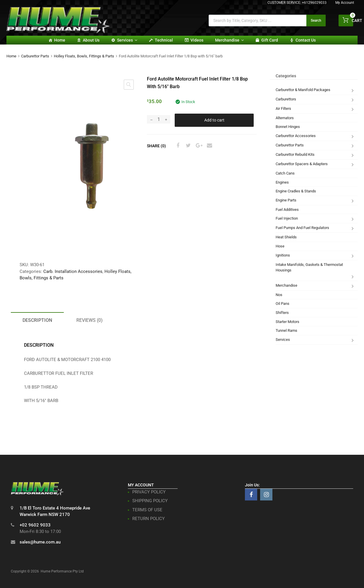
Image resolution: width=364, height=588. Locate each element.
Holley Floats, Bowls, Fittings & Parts (84, 56)
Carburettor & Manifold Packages (303, 90)
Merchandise (229, 40)
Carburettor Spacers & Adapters (302, 164)
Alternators (285, 118)
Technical (164, 40)
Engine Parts (286, 200)
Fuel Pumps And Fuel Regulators (302, 228)
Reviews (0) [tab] (90, 320)
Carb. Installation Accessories (73, 271)
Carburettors (286, 99)
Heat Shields (286, 237)
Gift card (270, 40)
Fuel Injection (287, 218)
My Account (345, 3)
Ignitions (283, 255)
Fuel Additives (287, 210)
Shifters (282, 313)
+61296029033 (314, 3)
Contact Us (306, 40)
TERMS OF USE (147, 510)
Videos (197, 40)
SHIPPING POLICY (150, 501)
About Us (91, 40)
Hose (280, 246)
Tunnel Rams (286, 330)
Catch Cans (285, 173)
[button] (129, 85)
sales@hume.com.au (40, 542)
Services (127, 40)
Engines (282, 182)
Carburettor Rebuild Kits (295, 154)
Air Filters (283, 108)
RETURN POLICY (148, 519)
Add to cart (214, 120)
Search (316, 20)
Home (60, 40)
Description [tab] (37, 320)
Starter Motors (287, 322)
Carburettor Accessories (296, 136)
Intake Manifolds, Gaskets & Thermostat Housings (309, 267)
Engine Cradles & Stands (296, 191)
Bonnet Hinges (288, 127)
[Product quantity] (159, 119)
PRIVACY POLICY (149, 492)
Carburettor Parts (35, 56)
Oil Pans (283, 304)
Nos (279, 295)
